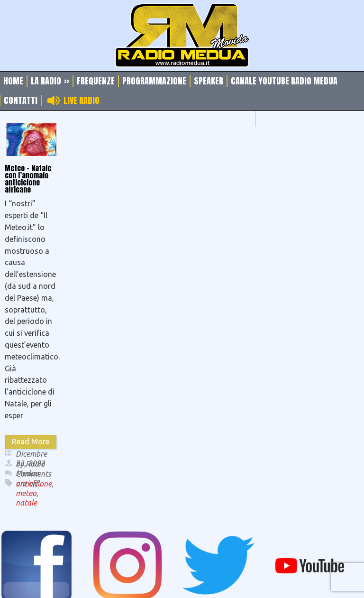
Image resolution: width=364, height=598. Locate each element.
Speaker (209, 81)
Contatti (21, 101)
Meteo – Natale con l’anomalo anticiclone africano (28, 179)
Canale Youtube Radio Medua (284, 81)
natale (26, 503)
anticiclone (34, 484)
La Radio (50, 81)
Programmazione (154, 81)
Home (13, 81)
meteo (26, 493)
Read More (31, 442)
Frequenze (96, 81)
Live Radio (82, 101)
